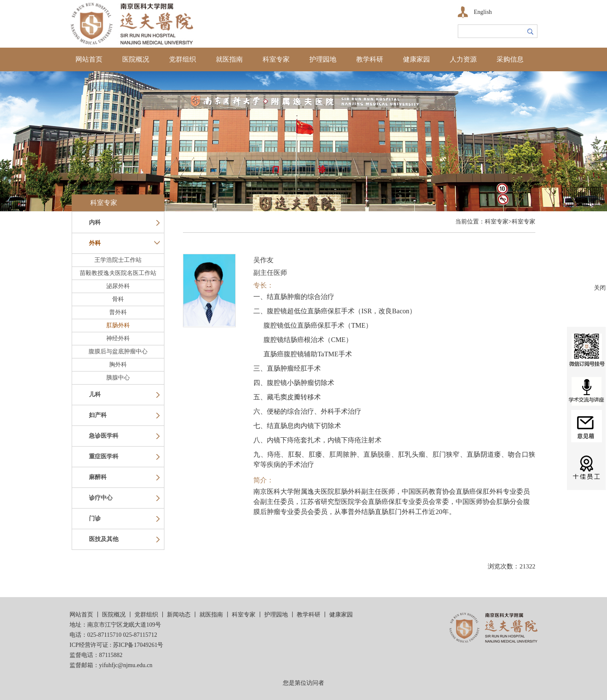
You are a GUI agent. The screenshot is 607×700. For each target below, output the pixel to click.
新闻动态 (179, 615)
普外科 (118, 312)
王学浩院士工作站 (118, 260)
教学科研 (370, 59)
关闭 (600, 288)
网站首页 (89, 59)
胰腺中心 (118, 378)
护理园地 (323, 59)
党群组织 (183, 59)
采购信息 (510, 59)
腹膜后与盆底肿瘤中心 (118, 351)
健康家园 (416, 59)
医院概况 (136, 59)
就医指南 (229, 59)
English (483, 12)
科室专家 (276, 59)
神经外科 (118, 338)
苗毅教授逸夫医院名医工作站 (118, 273)
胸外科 (118, 365)
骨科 (118, 299)
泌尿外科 (118, 286)
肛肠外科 (118, 325)
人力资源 (463, 59)
